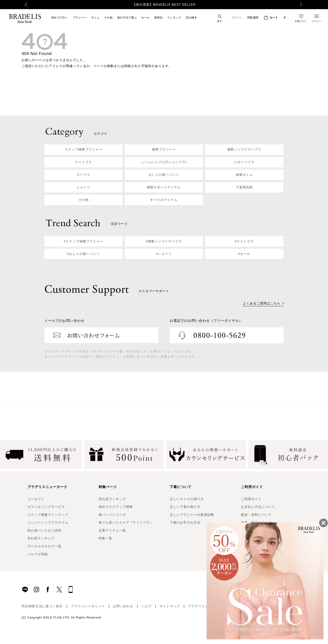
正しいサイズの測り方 (187, 499)
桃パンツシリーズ (112, 515)
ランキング (174, 17)
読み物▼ (191, 17)
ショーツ (83, 187)
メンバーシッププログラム (48, 522)
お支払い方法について (258, 507)
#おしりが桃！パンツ (84, 254)
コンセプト (36, 499)
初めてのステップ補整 (116, 507)
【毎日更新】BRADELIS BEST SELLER (164, 5)
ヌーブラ (83, 175)
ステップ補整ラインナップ (48, 515)
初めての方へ (60, 17)
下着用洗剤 (244, 187)
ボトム (95, 17)
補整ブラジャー (164, 149)
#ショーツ (164, 254)
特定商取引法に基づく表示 (42, 606)
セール (145, 17)
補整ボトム (244, 175)
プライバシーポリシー (88, 606)
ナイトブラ (83, 162)
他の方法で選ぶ (127, 17)
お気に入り (301, 21)
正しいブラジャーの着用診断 (192, 515)
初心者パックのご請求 (44, 530)
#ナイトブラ (244, 241)
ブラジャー (80, 17)
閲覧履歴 (253, 17)
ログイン (237, 18)
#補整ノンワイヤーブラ (164, 241)
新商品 (158, 17)
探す (220, 21)
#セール (244, 254)
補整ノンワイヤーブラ (244, 149)
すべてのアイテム (164, 200)
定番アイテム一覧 (112, 530)
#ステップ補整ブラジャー (84, 241)
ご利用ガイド (251, 499)
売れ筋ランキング (41, 538)
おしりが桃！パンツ (164, 175)
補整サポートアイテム (164, 187)
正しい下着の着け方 (185, 507)
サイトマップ (170, 606)
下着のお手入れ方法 (185, 522)
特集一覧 (105, 538)
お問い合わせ (123, 606)
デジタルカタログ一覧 (44, 546)
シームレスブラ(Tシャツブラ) (164, 162)
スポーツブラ (244, 162)
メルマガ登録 (38, 554)
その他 (108, 17)
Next (304, 5)
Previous (23, 5)
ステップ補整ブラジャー (83, 149)
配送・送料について (256, 515)
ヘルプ (146, 606)
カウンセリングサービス (46, 507)
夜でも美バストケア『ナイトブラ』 (126, 522)
